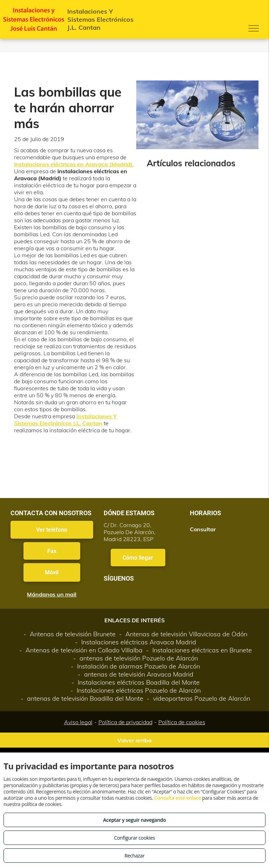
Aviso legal (78, 722)
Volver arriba (134, 740)
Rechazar (134, 856)
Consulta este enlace (177, 798)
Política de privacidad (125, 722)
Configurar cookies (135, 838)
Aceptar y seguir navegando (134, 820)
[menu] (254, 28)
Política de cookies (182, 722)
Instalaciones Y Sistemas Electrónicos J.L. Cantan (65, 420)
